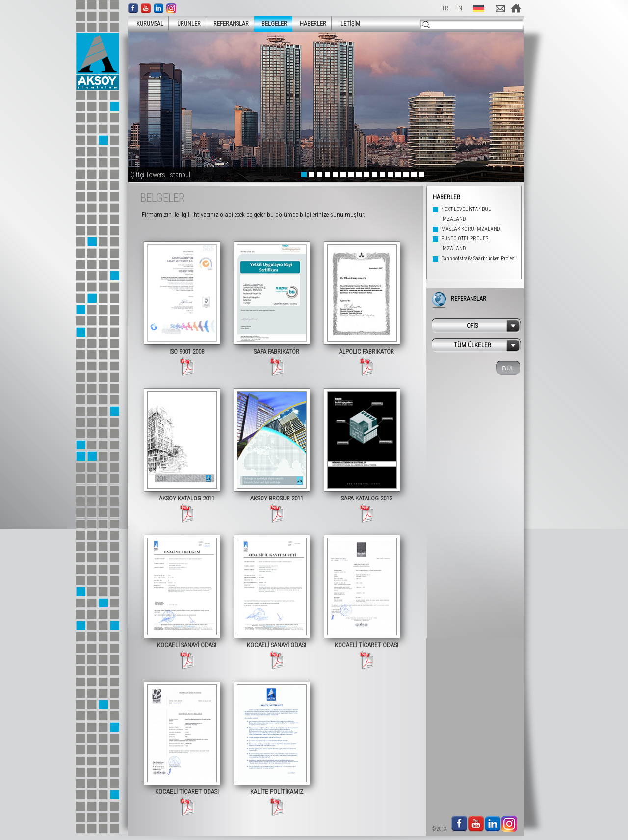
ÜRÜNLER (186, 23)
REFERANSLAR (231, 24)
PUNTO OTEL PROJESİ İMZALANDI (465, 244)
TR (445, 8)
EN (459, 8)
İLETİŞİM (350, 24)
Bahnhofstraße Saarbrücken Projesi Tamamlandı (478, 263)
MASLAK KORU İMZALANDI (471, 229)
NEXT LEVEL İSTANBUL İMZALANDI (466, 214)
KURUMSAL (147, 23)
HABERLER (313, 24)
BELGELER (274, 24)
